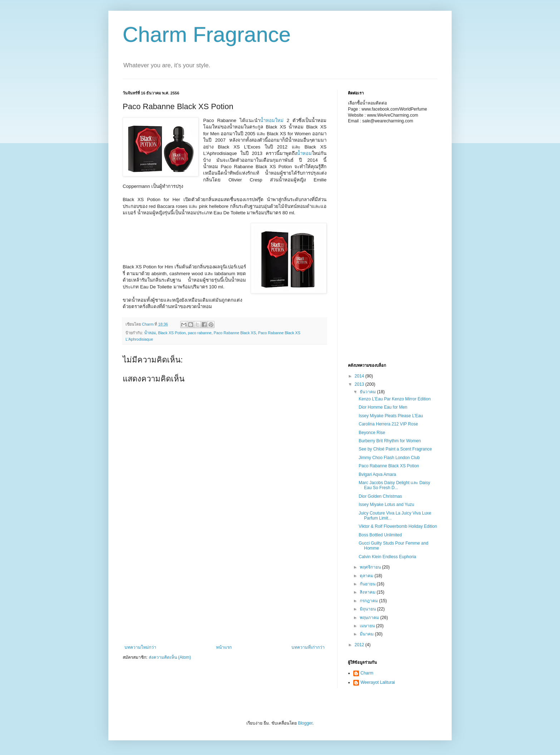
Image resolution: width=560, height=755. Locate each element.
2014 (360, 376)
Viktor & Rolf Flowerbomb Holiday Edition (398, 526)
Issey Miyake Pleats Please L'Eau (391, 416)
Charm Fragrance (207, 35)
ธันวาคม (368, 392)
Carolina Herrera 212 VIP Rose (388, 424)
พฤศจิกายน (371, 567)
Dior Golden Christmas (380, 496)
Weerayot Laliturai (378, 682)
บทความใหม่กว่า (140, 647)
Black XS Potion (172, 333)
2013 (360, 384)
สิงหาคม (368, 592)
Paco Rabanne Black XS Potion (389, 466)
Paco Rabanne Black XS (235, 333)
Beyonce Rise (372, 433)
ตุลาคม (367, 576)
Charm (367, 673)
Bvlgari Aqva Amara (377, 474)
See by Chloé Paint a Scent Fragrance (395, 449)
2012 (360, 645)
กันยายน (368, 584)
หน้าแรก (224, 647)
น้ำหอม (304, 153)
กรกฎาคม (369, 601)
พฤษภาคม (370, 618)
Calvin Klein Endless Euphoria (387, 557)
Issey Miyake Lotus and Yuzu (386, 505)
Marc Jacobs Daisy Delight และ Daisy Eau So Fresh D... (394, 485)
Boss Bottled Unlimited (380, 535)
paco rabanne (200, 333)
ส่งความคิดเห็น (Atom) (170, 657)
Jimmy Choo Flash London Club (389, 458)
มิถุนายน (368, 609)
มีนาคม (367, 634)
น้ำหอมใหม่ (272, 120)
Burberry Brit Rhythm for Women (390, 441)
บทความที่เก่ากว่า (308, 647)
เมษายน (368, 626)
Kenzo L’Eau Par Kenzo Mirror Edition (395, 399)
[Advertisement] (158, 239)
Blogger (305, 723)
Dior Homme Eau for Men (383, 407)
